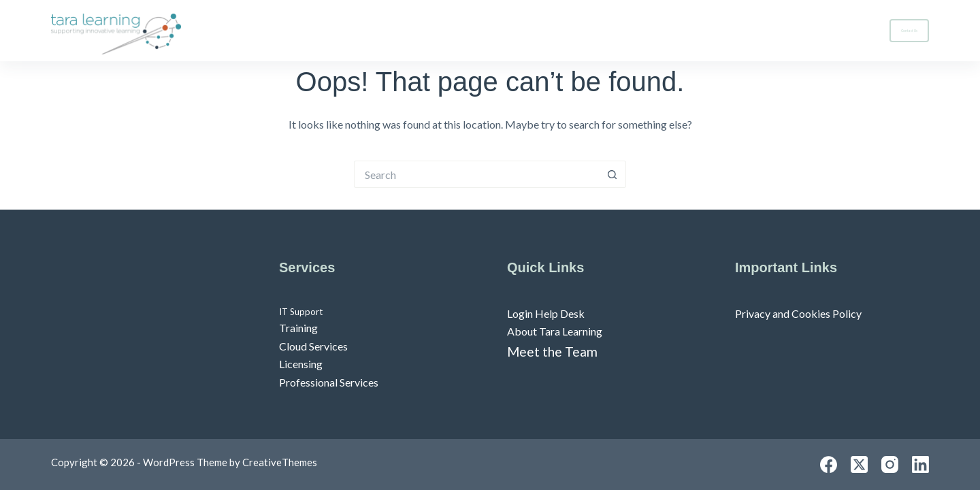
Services (750, 31)
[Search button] (612, 174)
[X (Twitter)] (859, 464)
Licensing (301, 364)
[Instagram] (890, 464)
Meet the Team (552, 352)
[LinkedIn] (920, 464)
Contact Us (909, 31)
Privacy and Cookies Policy (798, 313)
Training (298, 328)
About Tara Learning (555, 331)
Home (668, 30)
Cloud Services (313, 346)
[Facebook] (829, 464)
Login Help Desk (546, 313)
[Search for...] (476, 174)
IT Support (301, 312)
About (838, 31)
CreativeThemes (280, 462)
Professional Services (329, 382)
